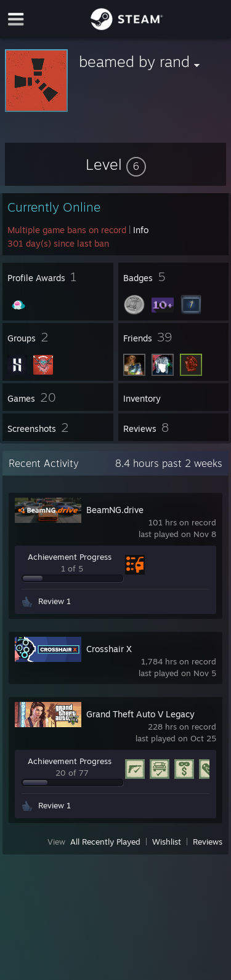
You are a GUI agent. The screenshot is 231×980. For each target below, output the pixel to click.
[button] (116, 164)
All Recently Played (105, 842)
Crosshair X (109, 649)
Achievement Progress (70, 557)
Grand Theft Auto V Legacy (140, 714)
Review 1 (55, 601)
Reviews (208, 842)
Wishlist (167, 842)
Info (141, 230)
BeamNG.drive (115, 510)
